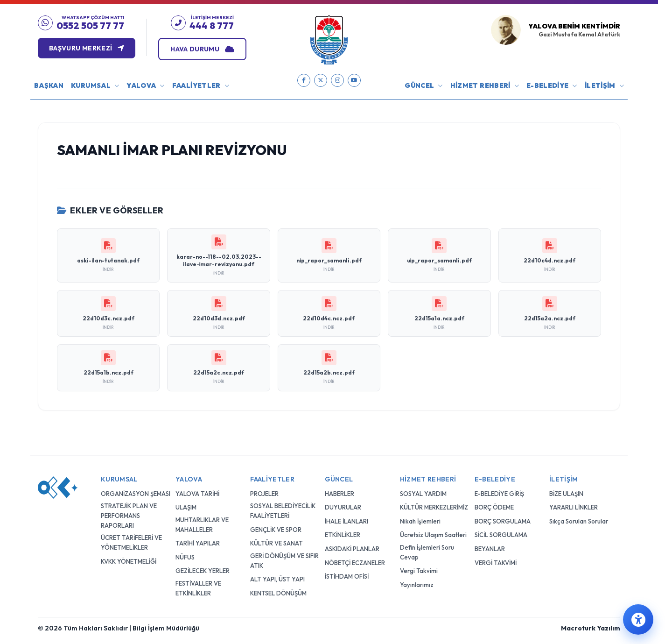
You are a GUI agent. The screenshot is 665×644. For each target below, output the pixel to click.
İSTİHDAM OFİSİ (347, 464)
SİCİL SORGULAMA (501, 422)
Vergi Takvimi (419, 458)
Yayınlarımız (417, 472)
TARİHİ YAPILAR (198, 431)
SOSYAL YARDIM (423, 381)
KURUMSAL (95, 85)
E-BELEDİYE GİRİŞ (499, 381)
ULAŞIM (186, 395)
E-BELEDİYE (552, 85)
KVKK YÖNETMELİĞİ (129, 448)
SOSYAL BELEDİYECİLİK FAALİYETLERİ (283, 398)
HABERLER (339, 381)
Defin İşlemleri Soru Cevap (427, 440)
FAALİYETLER (201, 85)
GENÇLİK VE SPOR (276, 417)
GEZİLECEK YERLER (203, 458)
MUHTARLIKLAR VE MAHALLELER (202, 412)
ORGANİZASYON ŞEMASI (136, 381)
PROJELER (264, 381)
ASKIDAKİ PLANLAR (352, 436)
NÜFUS (185, 444)
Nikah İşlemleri (420, 408)
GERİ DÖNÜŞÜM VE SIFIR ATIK (284, 448)
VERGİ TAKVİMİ (496, 450)
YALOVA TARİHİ (197, 381)
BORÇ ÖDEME (494, 395)
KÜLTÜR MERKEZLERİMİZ (434, 395)
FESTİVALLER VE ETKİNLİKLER (198, 476)
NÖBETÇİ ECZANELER (355, 450)
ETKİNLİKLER (343, 422)
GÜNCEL (423, 85)
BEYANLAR (490, 436)
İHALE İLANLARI (346, 408)
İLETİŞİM (604, 85)
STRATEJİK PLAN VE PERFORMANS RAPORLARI (129, 403)
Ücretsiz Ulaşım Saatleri (433, 422)
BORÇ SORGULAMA (503, 408)
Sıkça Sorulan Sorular (579, 408)
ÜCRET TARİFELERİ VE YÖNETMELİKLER (131, 430)
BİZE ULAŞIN (566, 381)
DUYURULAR (343, 395)
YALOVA (145, 85)
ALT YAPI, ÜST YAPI (277, 467)
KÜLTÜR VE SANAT (276, 431)
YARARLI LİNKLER (574, 395)
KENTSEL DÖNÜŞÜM (278, 480)
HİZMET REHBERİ (485, 85)
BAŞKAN (49, 85)
